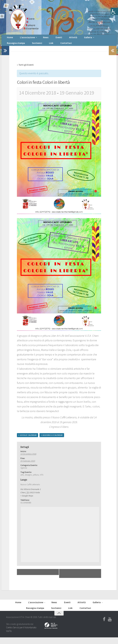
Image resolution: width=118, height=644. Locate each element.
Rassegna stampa (91, 39)
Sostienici (11, 46)
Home (9, 39)
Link (22, 46)
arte (22, 479)
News (40, 39)
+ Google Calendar (28, 439)
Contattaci (33, 46)
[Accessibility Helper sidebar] (114, 11)
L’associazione (24, 39)
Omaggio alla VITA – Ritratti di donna (83, 578)
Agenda (24, 472)
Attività (61, 39)
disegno (28, 479)
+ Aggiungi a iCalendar (52, 439)
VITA (42, 479)
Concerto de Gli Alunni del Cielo (37, 576)
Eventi (50, 39)
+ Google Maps (27, 500)
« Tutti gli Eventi (25, 69)
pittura (36, 479)
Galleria (72, 39)
